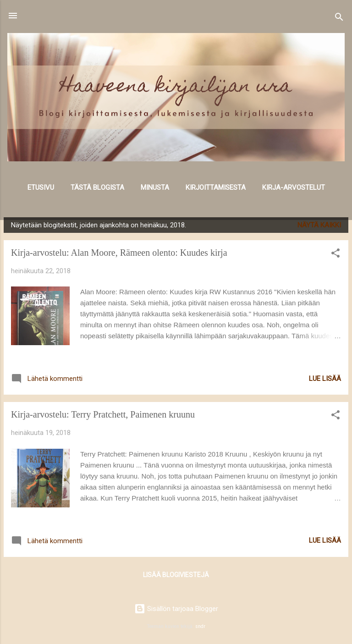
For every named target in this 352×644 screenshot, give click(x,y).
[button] (335, 255)
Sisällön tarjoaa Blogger (176, 609)
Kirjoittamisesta (216, 187)
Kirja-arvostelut (294, 187)
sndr (200, 626)
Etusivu (41, 187)
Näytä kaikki (319, 225)
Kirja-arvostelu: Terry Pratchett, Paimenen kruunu (103, 414)
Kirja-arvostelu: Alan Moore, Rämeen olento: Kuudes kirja (119, 253)
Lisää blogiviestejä (176, 575)
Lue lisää (325, 379)
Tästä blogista (97, 187)
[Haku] (339, 19)
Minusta (155, 187)
